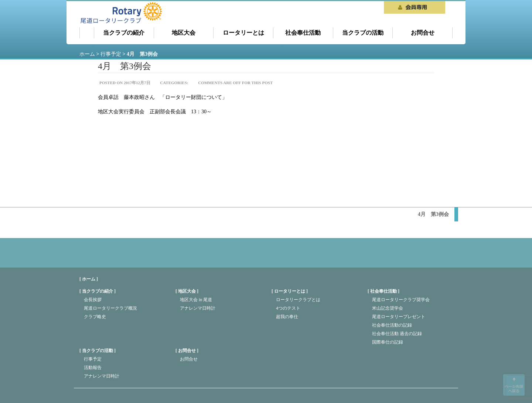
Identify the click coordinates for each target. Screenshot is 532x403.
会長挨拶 (93, 300)
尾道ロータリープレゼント (399, 317)
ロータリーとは (243, 33)
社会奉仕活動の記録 (392, 325)
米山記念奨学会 (388, 308)
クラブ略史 (95, 317)
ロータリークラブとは (298, 300)
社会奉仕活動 (303, 33)
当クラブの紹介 (124, 33)
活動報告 (93, 368)
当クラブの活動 (363, 33)
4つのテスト (288, 308)
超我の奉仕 (287, 317)
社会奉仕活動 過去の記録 (397, 334)
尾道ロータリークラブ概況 (110, 308)
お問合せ (423, 33)
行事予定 (93, 359)
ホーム (87, 33)
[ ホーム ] (89, 279)
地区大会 (184, 33)
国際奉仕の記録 (388, 342)
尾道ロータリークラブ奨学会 (401, 300)
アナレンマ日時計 (198, 308)
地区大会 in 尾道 (196, 300)
